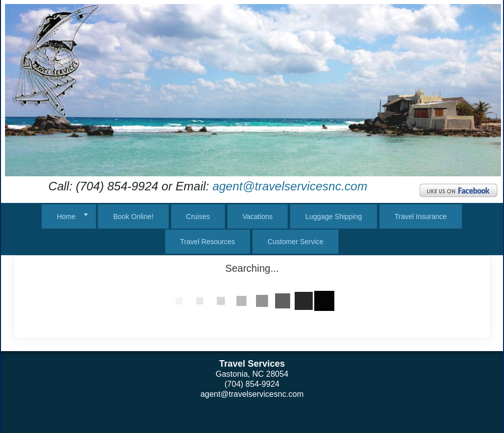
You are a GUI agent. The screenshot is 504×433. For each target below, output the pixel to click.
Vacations (258, 216)
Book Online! (133, 216)
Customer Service (295, 242)
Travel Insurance (421, 216)
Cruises (198, 216)
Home (66, 216)
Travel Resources (208, 242)
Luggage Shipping (334, 216)
